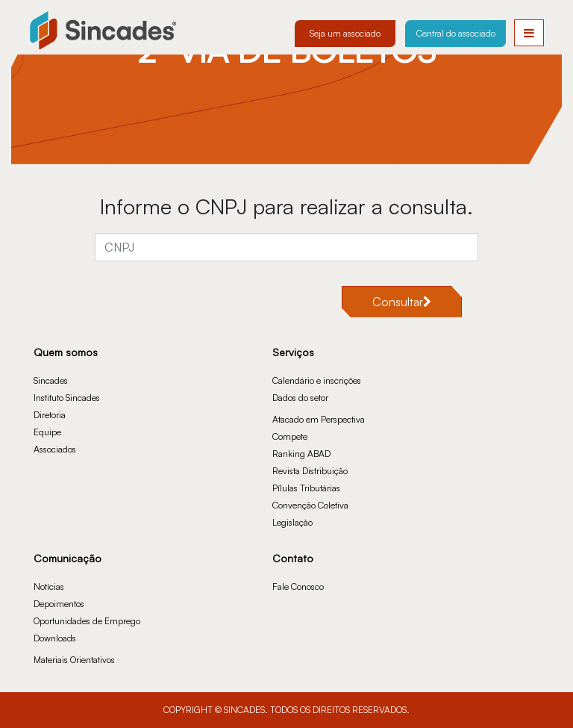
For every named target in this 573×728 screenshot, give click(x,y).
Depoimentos (59, 604)
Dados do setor (300, 398)
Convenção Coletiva (310, 505)
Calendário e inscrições (317, 380)
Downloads (55, 638)
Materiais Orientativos (74, 660)
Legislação (292, 522)
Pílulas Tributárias (306, 488)
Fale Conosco (298, 587)
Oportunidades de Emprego (87, 621)
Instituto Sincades (67, 398)
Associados (55, 449)
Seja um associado (345, 33)
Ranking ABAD (301, 454)
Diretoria (50, 415)
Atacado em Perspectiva (319, 419)
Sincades (51, 380)
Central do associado (456, 33)
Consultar (402, 302)
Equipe (47, 432)
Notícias (49, 587)
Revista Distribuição (310, 471)
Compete (290, 436)
